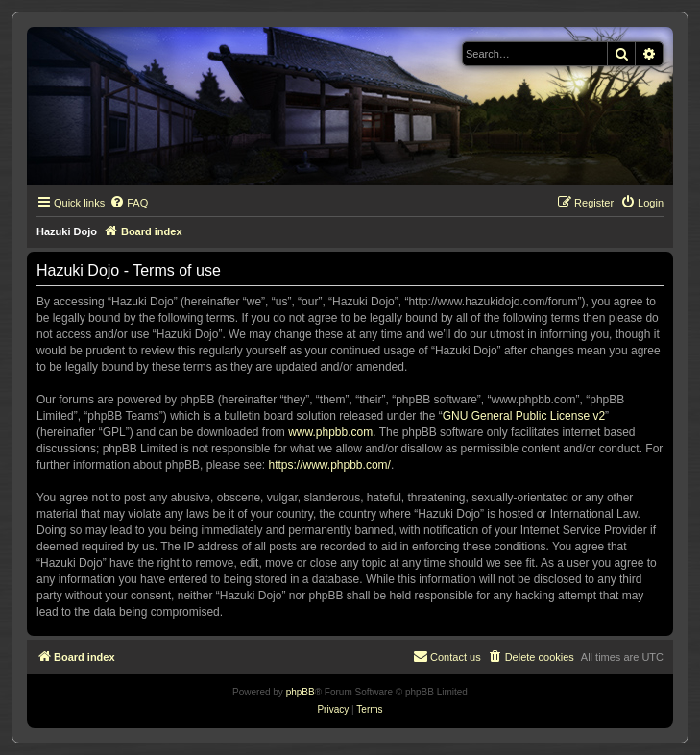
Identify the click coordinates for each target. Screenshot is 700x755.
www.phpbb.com (330, 432)
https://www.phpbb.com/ (329, 465)
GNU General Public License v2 (524, 416)
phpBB (301, 692)
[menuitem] (129, 203)
